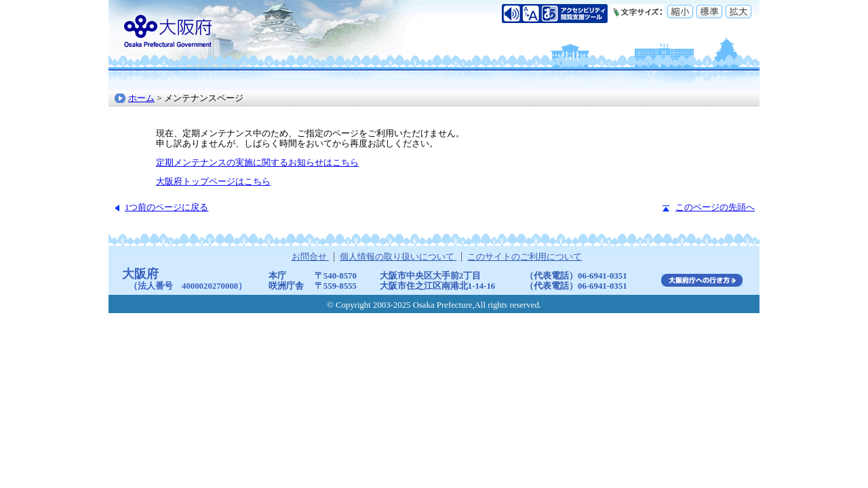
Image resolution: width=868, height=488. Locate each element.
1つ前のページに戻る (166, 207)
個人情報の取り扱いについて (398, 257)
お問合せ (310, 257)
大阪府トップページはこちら (213, 182)
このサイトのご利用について (525, 257)
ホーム (141, 98)
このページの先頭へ (715, 207)
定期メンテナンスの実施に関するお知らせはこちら (257, 163)
